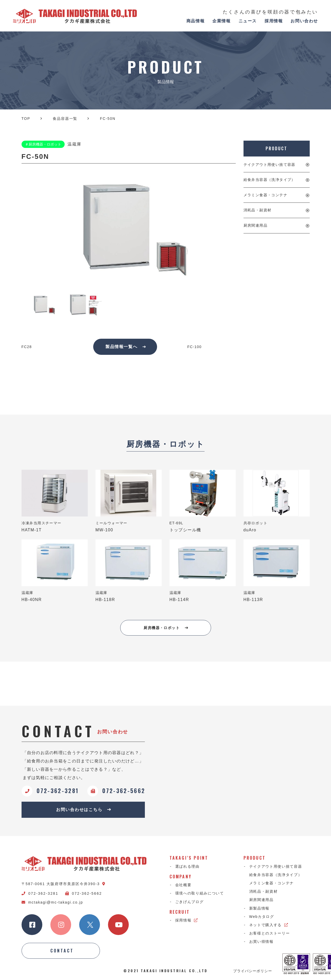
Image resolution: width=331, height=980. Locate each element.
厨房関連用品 (255, 225)
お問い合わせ (304, 21)
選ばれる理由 (187, 866)
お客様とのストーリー (270, 933)
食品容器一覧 (65, 119)
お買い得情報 (261, 942)
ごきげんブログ (190, 902)
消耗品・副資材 (258, 210)
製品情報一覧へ (126, 347)
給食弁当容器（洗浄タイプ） (269, 180)
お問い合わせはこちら (84, 810)
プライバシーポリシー (253, 971)
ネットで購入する (269, 925)
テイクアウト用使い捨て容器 (269, 165)
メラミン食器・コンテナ (265, 195)
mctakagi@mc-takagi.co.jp (52, 902)
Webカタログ (262, 917)
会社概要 (183, 885)
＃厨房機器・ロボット (43, 144)
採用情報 (274, 21)
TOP (26, 119)
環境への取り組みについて (200, 893)
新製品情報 (259, 908)
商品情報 (195, 21)
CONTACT (62, 951)
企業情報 (221, 21)
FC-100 (195, 347)
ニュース (248, 21)
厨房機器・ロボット (166, 628)
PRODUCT (276, 148)
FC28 (27, 347)
